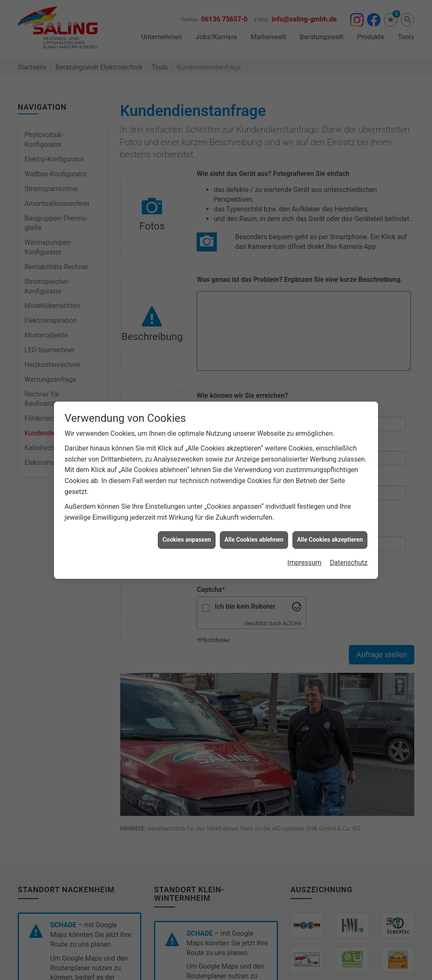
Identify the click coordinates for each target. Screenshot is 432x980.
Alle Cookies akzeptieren (330, 486)
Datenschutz (349, 509)
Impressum (304, 509)
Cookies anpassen (187, 486)
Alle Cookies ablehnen (254, 486)
